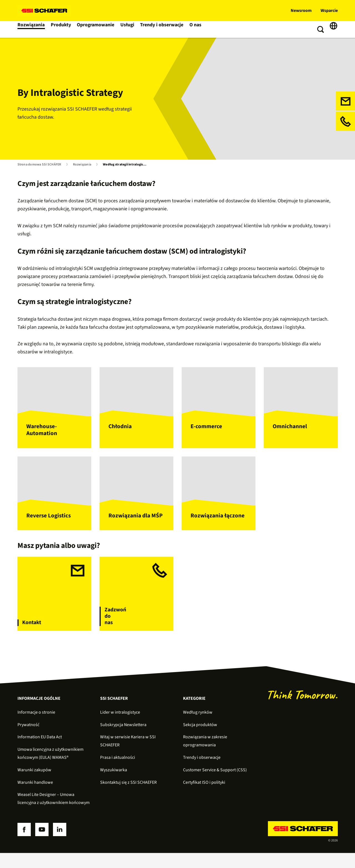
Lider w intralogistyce (120, 727)
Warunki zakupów (34, 785)
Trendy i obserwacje (162, 29)
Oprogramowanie (96, 29)
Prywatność (28, 740)
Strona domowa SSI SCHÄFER (39, 165)
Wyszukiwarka (114, 785)
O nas (195, 29)
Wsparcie (329, 11)
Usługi (128, 29)
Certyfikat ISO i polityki (204, 797)
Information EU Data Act (40, 752)
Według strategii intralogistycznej (126, 165)
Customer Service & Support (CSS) (215, 785)
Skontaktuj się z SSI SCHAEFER (128, 797)
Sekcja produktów (200, 740)
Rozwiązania (31, 29)
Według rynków (198, 727)
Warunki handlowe (35, 797)
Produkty (61, 29)
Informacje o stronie (36, 727)
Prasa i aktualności (118, 772)
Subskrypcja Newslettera (123, 740)
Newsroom (301, 11)
